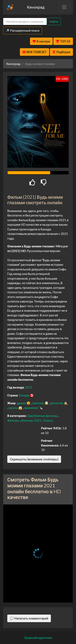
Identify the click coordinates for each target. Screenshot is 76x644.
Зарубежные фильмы (43, 416)
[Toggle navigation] (64, 7)
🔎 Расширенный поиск (23, 30)
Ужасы (48, 420)
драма (22, 403)
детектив (57, 403)
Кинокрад (36, 7)
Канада (24, 395)
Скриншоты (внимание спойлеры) (34, 459)
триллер (38, 403)
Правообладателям (38, 638)
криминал (32, 408)
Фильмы (14, 420)
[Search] (25, 22)
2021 (29, 387)
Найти (54, 21)
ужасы (13, 408)
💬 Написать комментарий (29, 618)
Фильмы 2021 (32, 420)
